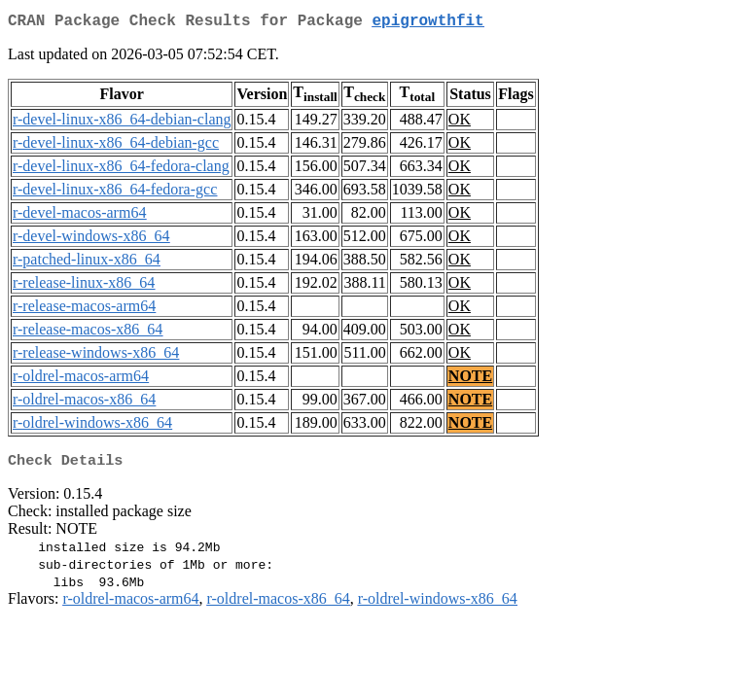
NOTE (470, 380)
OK (460, 123)
